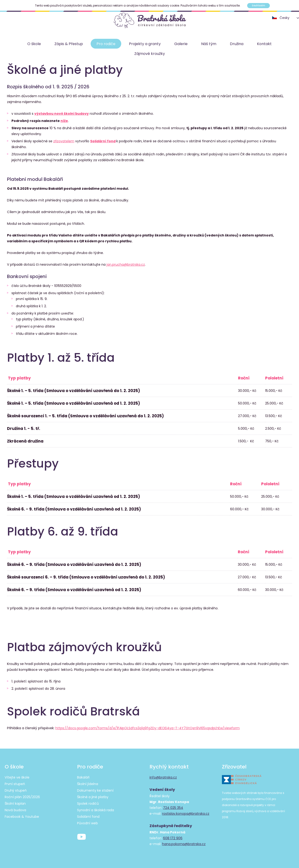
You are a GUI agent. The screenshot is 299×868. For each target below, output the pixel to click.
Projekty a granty (145, 44)
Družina (237, 44)
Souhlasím (258, 5)
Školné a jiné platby (93, 797)
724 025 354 (173, 808)
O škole (34, 44)
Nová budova (15, 810)
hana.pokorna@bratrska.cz (184, 844)
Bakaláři (83, 777)
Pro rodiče (106, 44)
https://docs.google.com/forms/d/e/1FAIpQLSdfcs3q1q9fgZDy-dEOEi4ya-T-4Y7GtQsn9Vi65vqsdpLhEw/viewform (148, 728)
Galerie (181, 44)
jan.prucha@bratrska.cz (126, 264)
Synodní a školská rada (96, 810)
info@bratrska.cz (163, 777)
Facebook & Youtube (22, 817)
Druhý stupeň (16, 790)
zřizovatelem (64, 141)
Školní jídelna (88, 784)
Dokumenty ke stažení (95, 790)
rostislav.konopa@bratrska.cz (186, 814)
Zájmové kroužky (150, 54)
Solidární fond (103, 141)
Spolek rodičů (88, 804)
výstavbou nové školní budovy (62, 114)
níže (64, 121)
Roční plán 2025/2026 (22, 797)
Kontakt (264, 44)
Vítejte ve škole (17, 777)
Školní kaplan (15, 804)
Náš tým (209, 44)
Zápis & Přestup (69, 44)
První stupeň (15, 784)
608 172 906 (173, 838)
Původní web (87, 823)
